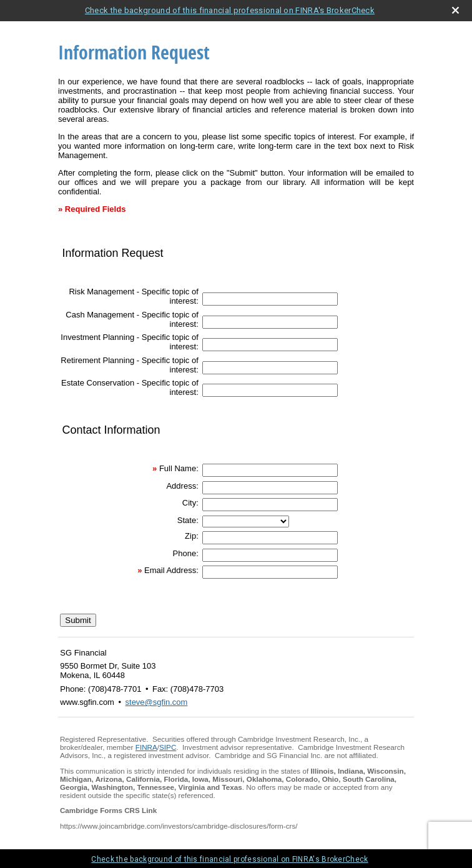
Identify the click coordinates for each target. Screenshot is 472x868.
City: (190, 503)
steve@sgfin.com (157, 702)
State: (188, 520)
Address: (182, 486)
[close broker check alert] (455, 10)
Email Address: (171, 570)
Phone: (186, 553)
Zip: (192, 536)
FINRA (146, 747)
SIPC (168, 747)
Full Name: (179, 468)
